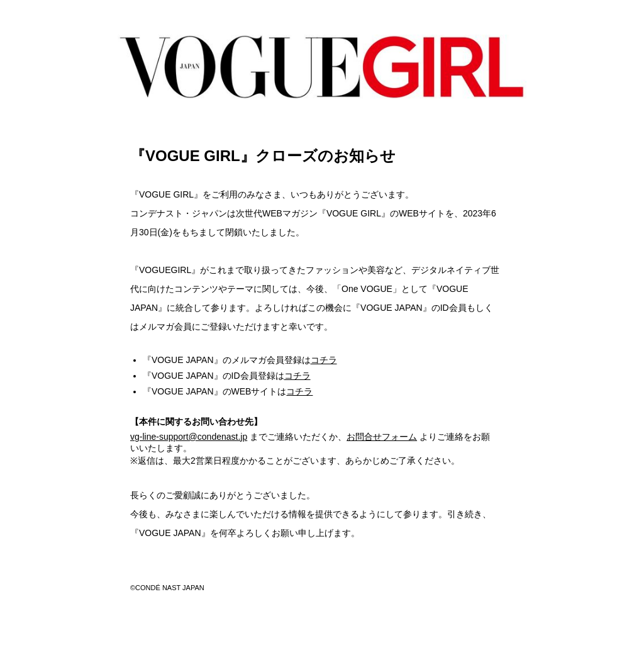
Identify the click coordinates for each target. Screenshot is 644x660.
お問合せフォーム (382, 437)
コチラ (324, 360)
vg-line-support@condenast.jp (189, 437)
